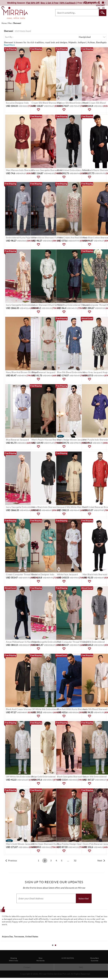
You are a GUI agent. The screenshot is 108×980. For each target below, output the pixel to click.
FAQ (81, 967)
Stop (107, 949)
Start (104, 949)
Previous (13, 861)
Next (100, 861)
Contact (27, 967)
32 (75, 861)
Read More (9, 45)
